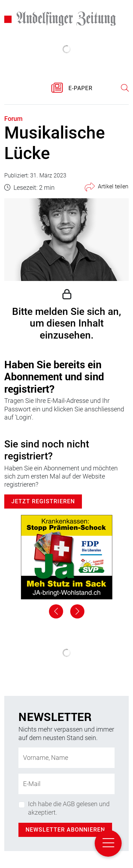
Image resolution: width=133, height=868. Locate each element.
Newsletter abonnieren (65, 830)
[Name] (66, 758)
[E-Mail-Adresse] (66, 784)
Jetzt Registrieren (43, 501)
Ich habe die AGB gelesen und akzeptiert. (69, 808)
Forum (13, 119)
